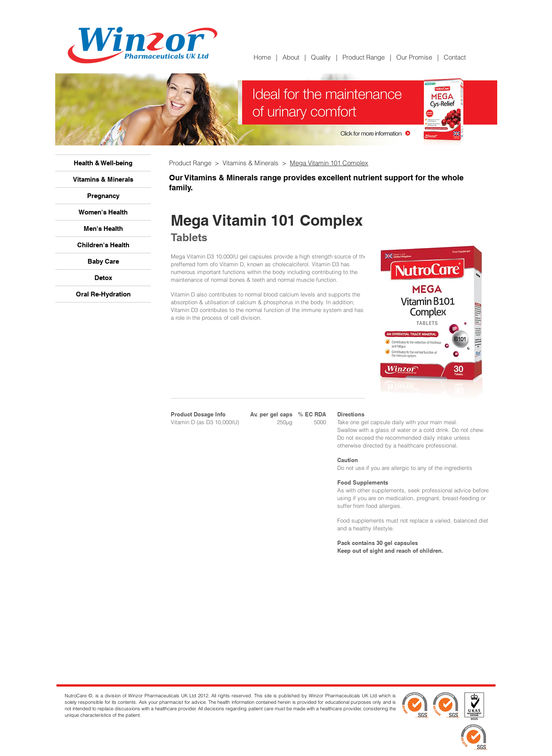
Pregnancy (103, 196)
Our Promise (414, 57)
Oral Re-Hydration (103, 294)
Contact (455, 57)
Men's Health (103, 228)
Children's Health (103, 245)
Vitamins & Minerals (103, 179)
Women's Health (103, 212)
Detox (103, 278)
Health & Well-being (103, 163)
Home (265, 57)
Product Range (364, 57)
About (291, 57)
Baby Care (103, 261)
